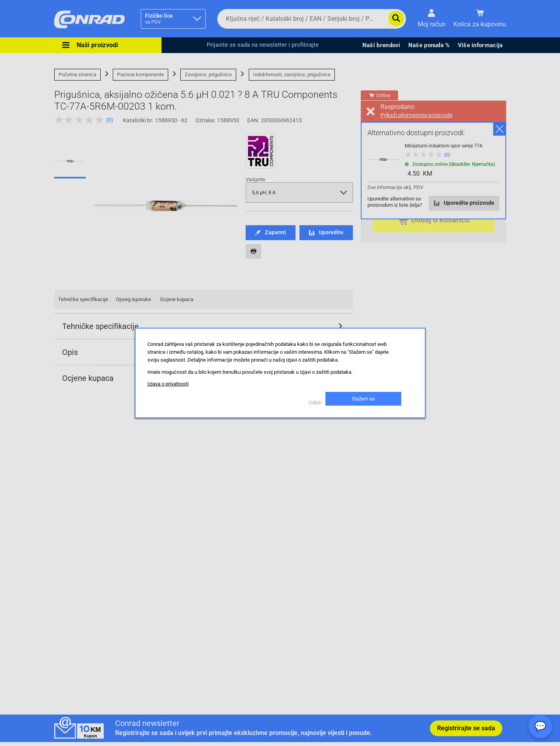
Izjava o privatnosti (168, 384)
